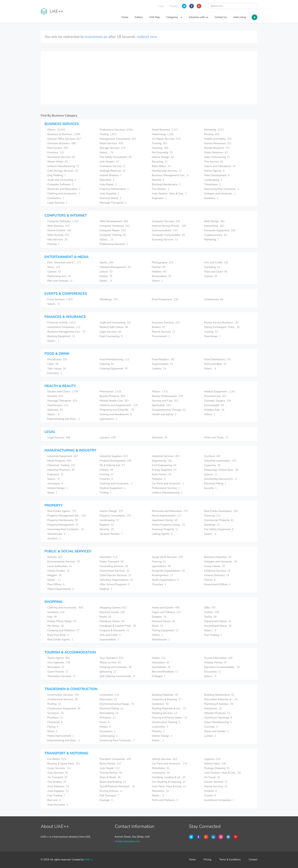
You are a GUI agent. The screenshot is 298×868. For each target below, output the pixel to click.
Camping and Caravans (116, 667)
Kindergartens (162, 575)
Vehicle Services (164, 759)
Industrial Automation (220, 461)
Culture (211, 276)
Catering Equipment (114, 369)
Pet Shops (56, 626)
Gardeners (160, 704)
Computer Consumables (168, 235)
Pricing (208, 860)
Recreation (56, 667)
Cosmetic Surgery (218, 401)
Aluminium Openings (218, 718)
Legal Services (57, 203)
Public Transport (112, 562)
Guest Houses (58, 672)
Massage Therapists (113, 203)
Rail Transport (109, 796)
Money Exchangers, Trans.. (222, 327)
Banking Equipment (61, 336)
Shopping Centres (113, 608)
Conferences (214, 299)
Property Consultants (115, 516)
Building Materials (165, 695)
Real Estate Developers (221, 511)
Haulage (106, 800)
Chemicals (55, 722)
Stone (52, 493)
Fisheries (159, 479)
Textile (210, 617)
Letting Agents (162, 534)
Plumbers (55, 718)
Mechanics (160, 791)
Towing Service (111, 773)
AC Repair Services (166, 139)
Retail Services (111, 143)
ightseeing (108, 672)
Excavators (107, 731)
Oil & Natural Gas (112, 465)
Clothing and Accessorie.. (64, 194)
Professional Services (116, 130)
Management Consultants (118, 139)
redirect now (147, 37)
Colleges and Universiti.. (220, 194)
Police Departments (61, 589)
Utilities (106, 470)
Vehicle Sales (215, 764)
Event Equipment (165, 299)
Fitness (160, 392)
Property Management (63, 525)
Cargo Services (59, 768)
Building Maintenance (166, 184)
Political (106, 589)
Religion (54, 575)
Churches (159, 584)
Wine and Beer (215, 364)
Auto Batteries (58, 786)
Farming (107, 474)
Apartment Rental (165, 520)
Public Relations (216, 152)
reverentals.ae (96, 37)
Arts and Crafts (216, 263)
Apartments (161, 667)
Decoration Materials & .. (221, 699)
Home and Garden (166, 608)
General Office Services (64, 139)
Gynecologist (214, 405)
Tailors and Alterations (220, 166)
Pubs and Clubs (216, 272)
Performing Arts (59, 276)
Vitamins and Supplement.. (119, 405)
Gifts (210, 608)
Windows (108, 718)
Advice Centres (58, 571)
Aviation (210, 791)
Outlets (211, 612)
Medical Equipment (220, 392)
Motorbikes (161, 768)
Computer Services (166, 221)
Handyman (213, 708)
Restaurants (57, 359)
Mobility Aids (214, 410)
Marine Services (216, 786)
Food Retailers (163, 359)
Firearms (106, 479)
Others (56, 130)
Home (125, 17)
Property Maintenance (114, 189)
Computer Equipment (220, 230)
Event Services (60, 299)
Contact (253, 860)
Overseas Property (165, 529)
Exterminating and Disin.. (64, 419)
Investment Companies (64, 327)
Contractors (56, 198)
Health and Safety (218, 139)
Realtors (107, 525)
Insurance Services (166, 323)
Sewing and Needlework (116, 414)
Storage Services (113, 148)
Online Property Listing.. (168, 525)
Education (107, 180)
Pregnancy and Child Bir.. (117, 410)
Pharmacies (110, 392)
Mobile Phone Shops (62, 621)
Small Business (165, 130)
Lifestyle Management (115, 267)
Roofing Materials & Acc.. (169, 708)
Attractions (161, 662)
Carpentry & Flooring (166, 699)
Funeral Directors (217, 575)
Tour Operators (111, 658)
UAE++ (88, 860)
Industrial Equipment (63, 456)
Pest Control (58, 148)
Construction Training (166, 722)
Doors (105, 722)
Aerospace (55, 483)
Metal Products (59, 461)
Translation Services (61, 676)
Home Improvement (167, 516)
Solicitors (160, 438)
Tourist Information (218, 658)
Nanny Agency (214, 171)
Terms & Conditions (230, 860)
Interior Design (163, 157)
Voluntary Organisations (116, 580)
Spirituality (161, 405)
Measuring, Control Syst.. (221, 470)
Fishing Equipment (165, 630)
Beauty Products (112, 396)
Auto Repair (108, 184)
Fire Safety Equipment (219, 529)
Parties (106, 276)
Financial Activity (61, 323)
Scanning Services (165, 240)
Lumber (210, 736)
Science (211, 474)
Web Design (214, 221)
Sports (106, 263)
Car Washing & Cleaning (169, 782)
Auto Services (58, 773)
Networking (214, 226)
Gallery (139, 17)
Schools (55, 557)
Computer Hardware (115, 226)
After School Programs (115, 584)
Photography (162, 263)
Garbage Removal (112, 171)
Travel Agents (59, 658)
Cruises (210, 796)
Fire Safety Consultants (116, 157)
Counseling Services (114, 566)
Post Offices (56, 584)
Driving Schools (111, 791)
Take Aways (57, 369)
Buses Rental (110, 764)
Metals (105, 727)
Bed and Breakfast (165, 672)
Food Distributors (217, 359)
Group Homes (215, 566)
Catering (107, 364)
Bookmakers (161, 276)
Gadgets (159, 617)
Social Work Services (167, 557)
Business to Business (64, 134)
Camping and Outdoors (63, 630)
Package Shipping (217, 768)
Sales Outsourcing (217, 157)
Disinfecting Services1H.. (220, 479)
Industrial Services (166, 456)
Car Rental (57, 759)
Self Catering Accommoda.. (117, 676)
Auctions (54, 538)
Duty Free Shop (58, 635)
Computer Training (113, 235)
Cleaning (160, 148)
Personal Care (215, 396)
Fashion (159, 267)
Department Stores (218, 621)
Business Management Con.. (170, 175)
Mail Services (57, 240)
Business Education (218, 557)
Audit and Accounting (62, 180)
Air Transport (57, 777)
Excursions (213, 672)
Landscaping (213, 180)
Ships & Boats (110, 777)
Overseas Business (61, 143)
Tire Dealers (161, 189)
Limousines (161, 773)
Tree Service (214, 162)
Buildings (212, 525)
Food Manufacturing (114, 359)
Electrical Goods (112, 612)
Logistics (212, 759)
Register (174, 6)
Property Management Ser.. (67, 516)
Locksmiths (160, 727)
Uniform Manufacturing (63, 166)
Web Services (58, 226)
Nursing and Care (165, 401)
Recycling (160, 162)
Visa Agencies (59, 662)
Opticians (55, 410)
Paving (53, 727)
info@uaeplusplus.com (127, 841)
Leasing (211, 332)
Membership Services (167, 171)
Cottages (159, 676)
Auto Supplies (109, 194)
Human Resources (218, 143)
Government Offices (217, 584)
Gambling (212, 267)
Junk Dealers (109, 162)
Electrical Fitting (215, 483)
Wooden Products (217, 713)
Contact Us (221, 17)
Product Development (116, 461)
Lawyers (108, 438)
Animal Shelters (111, 175)
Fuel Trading (213, 635)
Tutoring (159, 562)
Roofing (54, 704)
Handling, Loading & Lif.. (169, 777)
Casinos (54, 272)
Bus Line (54, 800)
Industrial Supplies (114, 456)
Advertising (163, 134)
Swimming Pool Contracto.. (222, 189)
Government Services (115, 571)
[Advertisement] (149, 78)
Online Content (59, 230)
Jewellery (211, 198)
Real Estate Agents (62, 511)
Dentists (55, 396)
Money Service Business (221, 323)
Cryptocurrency (215, 235)
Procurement (161, 336)
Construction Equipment (64, 708)
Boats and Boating (113, 782)
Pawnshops (212, 336)
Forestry (158, 731)
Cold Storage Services (63, 171)
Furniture (56, 152)
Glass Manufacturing (218, 722)
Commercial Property (219, 520)
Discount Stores (110, 198)
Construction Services (63, 695)
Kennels (158, 180)
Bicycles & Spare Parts (64, 764)
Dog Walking (57, 175)
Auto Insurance (58, 805)
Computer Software (60, 184)
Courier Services (216, 782)
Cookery (159, 369)
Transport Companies (115, 759)
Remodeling (109, 713)
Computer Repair (113, 230)
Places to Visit (110, 662)
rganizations (108, 419)
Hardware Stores (112, 621)
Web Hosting (58, 235)
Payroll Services (164, 332)
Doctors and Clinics (63, 392)
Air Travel (212, 777)
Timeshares (212, 184)
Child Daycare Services (115, 575)
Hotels (159, 658)
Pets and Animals (60, 281)
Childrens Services (217, 571)
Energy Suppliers (164, 470)
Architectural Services (63, 699)
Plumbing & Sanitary (219, 704)
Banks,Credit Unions (114, 327)
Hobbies (159, 272)
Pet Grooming (162, 152)
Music (54, 267)
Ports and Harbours (165, 800)
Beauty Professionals (167, 396)
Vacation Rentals (111, 534)
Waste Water (57, 162)
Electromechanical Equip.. (117, 704)
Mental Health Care (114, 401)
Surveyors (55, 713)
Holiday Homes (216, 662)
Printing (212, 134)
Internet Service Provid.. (169, 226)
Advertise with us (199, 17)
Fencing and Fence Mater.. (169, 718)
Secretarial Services (61, 157)
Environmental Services (63, 562)
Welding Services (164, 713)
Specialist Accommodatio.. (222, 667)
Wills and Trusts (216, 438)
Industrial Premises (61, 470)
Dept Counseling (111, 336)
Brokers (159, 327)
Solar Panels (162, 474)
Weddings (109, 299)
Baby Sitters (161, 166)
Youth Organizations (165, 580)
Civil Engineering (164, 465)
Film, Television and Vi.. (64, 263)
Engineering (162, 461)
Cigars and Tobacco (166, 612)
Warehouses (56, 534)
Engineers (159, 198)
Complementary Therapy (169, 410)
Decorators (108, 699)
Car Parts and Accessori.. (168, 483)
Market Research (217, 148)
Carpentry (212, 465)
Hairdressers (58, 405)
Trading (108, 134)
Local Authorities (60, 566)
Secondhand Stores (218, 626)
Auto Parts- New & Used (169, 786)
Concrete (211, 727)
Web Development (217, 175)
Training (160, 143)
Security (210, 488)
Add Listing (240, 17)
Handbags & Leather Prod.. (118, 626)
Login (161, 6)
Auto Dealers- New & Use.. (169, 194)
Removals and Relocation (64, 189)
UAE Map (154, 17)
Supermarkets (162, 364)
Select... (106, 152)
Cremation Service (113, 166)
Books (105, 617)
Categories (174, 17)
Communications (165, 230)
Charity (210, 580)
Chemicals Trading (61, 465)
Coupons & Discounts (115, 630)
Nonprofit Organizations (168, 571)
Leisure (106, 272)
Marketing (214, 130)
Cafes (53, 364)
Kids (52, 617)
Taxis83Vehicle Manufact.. (117, 786)
